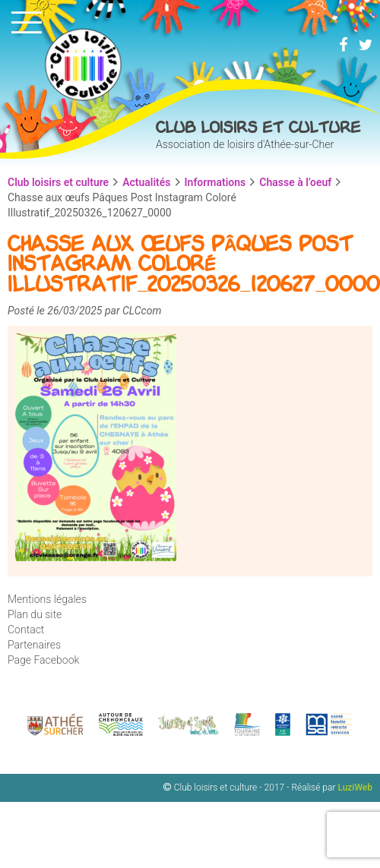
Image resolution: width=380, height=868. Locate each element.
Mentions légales (47, 599)
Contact (26, 630)
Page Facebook (43, 660)
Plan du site (35, 614)
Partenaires (34, 645)
